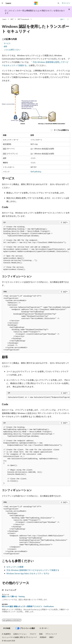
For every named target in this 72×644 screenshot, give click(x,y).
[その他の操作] (68, 19)
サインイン (66, 3)
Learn (4, 19)
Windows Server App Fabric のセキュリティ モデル (28, 573)
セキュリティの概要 (15, 567)
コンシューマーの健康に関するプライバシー (19, 637)
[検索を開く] (58, 3)
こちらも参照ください (12, 50)
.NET (12, 19)
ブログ (32, 634)
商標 (51, 637)
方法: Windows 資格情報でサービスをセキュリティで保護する (33, 570)
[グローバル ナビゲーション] (2, 3)
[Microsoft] (36, 3)
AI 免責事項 (6, 634)
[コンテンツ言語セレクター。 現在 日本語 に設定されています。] (7, 628)
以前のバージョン (20, 634)
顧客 (5, 46)
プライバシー (50, 634)
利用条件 (43, 637)
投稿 (41, 634)
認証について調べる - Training (13, 596)
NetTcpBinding (36, 172)
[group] (36, 248)
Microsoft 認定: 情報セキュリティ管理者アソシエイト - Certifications (28, 606)
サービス (7, 43)
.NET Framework (23, 19)
